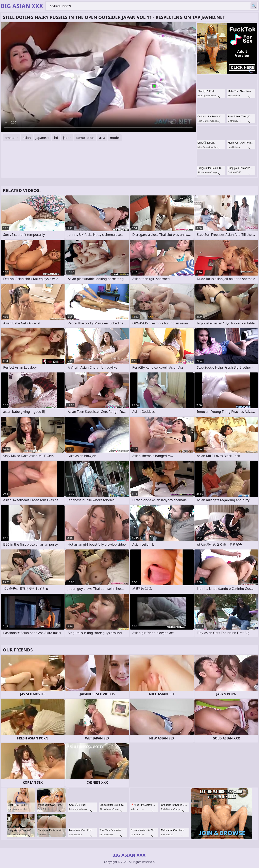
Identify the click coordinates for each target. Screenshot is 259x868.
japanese (42, 138)
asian (27, 138)
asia (102, 138)
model (115, 138)
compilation (85, 138)
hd (56, 138)
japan (67, 138)
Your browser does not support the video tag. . (98, 77)
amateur (11, 138)
